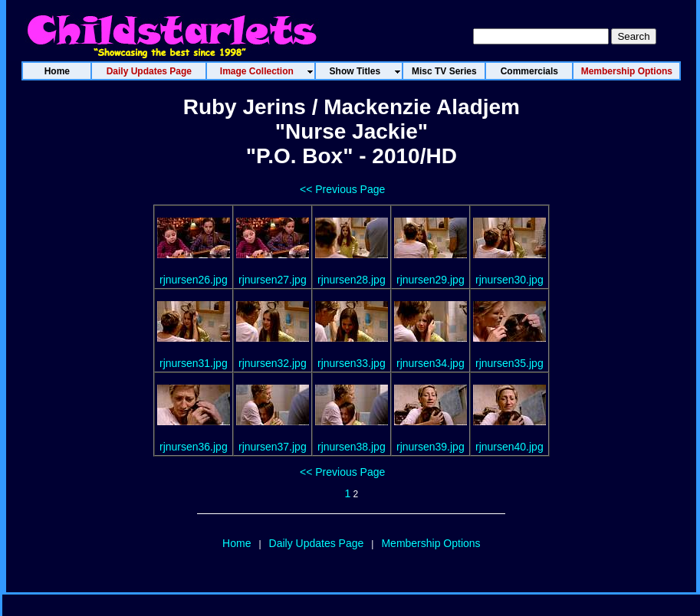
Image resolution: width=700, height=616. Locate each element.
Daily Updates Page (317, 543)
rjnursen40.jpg (509, 447)
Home (237, 543)
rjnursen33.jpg (352, 363)
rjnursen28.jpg (352, 280)
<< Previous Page (342, 189)
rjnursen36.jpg (194, 447)
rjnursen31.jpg (194, 363)
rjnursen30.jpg (509, 280)
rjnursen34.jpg (431, 363)
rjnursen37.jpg (273, 447)
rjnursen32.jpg (273, 363)
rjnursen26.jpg (194, 280)
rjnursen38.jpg (352, 447)
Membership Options (431, 543)
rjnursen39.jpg (431, 447)
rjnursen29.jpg (431, 280)
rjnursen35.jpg (509, 363)
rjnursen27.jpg (273, 280)
